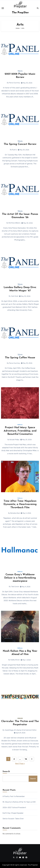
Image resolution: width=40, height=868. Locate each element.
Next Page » (20, 764)
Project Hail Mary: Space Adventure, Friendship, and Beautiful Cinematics (20, 431)
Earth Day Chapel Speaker (13, 813)
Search (6, 772)
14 (26, 759)
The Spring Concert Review (20, 144)
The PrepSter (20, 13)
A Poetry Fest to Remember (14, 796)
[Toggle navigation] (3, 8)
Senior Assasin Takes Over (13, 819)
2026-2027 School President (14, 808)
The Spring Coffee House (20, 358)
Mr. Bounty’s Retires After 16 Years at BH (19, 802)
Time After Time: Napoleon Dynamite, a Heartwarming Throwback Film (20, 504)
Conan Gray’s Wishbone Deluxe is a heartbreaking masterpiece (20, 578)
